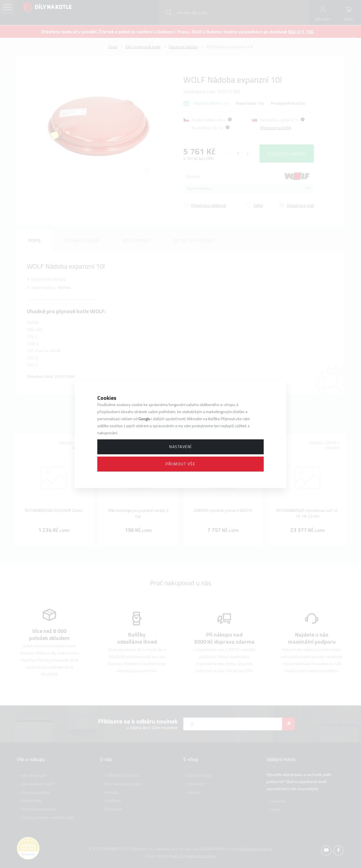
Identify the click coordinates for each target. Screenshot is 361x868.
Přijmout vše (180, 464)
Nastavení (180, 447)
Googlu (144, 419)
